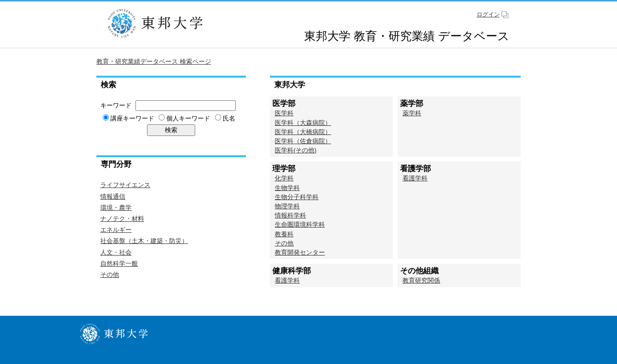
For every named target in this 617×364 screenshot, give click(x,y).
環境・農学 (116, 208)
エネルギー (116, 230)
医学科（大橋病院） (303, 132)
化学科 (284, 178)
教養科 (284, 234)
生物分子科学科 (297, 197)
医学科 (284, 113)
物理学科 (287, 206)
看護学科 (415, 178)
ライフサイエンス (125, 185)
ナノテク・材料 (122, 219)
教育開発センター (300, 252)
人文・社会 (116, 252)
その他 (110, 275)
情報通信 (113, 196)
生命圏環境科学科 (300, 224)
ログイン (488, 14)
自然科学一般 (119, 263)
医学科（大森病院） (303, 123)
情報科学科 (290, 215)
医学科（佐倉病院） (303, 141)
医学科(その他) (296, 150)
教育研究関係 (421, 280)
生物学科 (287, 188)
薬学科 (412, 113)
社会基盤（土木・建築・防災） (144, 241)
